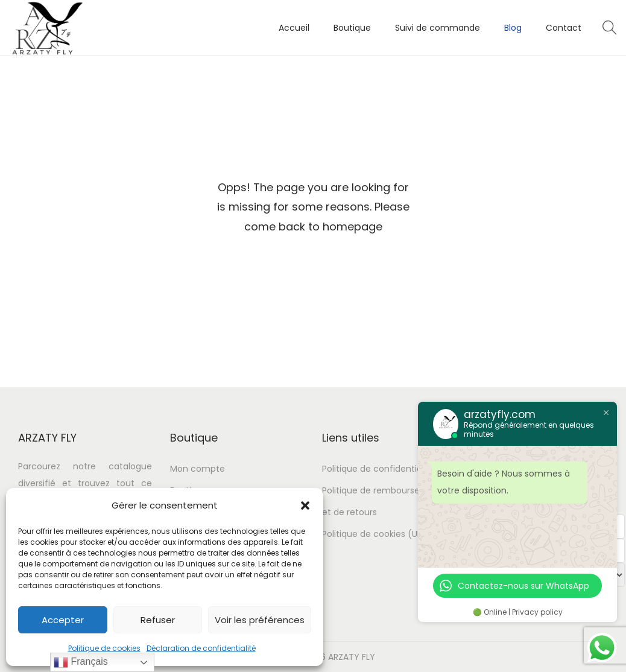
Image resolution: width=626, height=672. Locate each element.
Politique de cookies (104, 648)
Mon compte (198, 469)
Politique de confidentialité (378, 469)
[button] (305, 506)
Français (81, 662)
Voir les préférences (260, 620)
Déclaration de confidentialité (201, 648)
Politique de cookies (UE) (374, 534)
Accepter (63, 620)
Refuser (158, 620)
